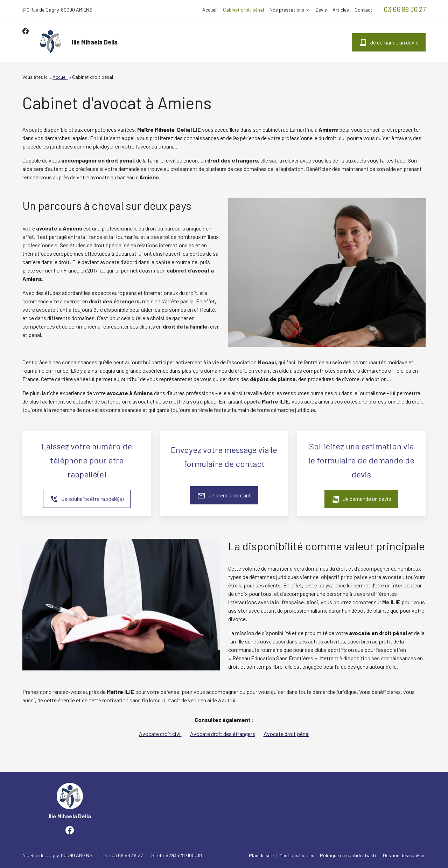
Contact (363, 10)
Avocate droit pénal (286, 734)
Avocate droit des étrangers (223, 734)
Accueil (210, 10)
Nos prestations (287, 10)
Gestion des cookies (404, 855)
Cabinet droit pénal (243, 10)
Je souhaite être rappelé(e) (87, 499)
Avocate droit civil (160, 734)
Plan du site (261, 855)
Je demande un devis (389, 42)
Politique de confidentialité (349, 855)
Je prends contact (224, 496)
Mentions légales (297, 855)
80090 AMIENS (57, 10)
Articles (341, 10)
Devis (321, 10)
